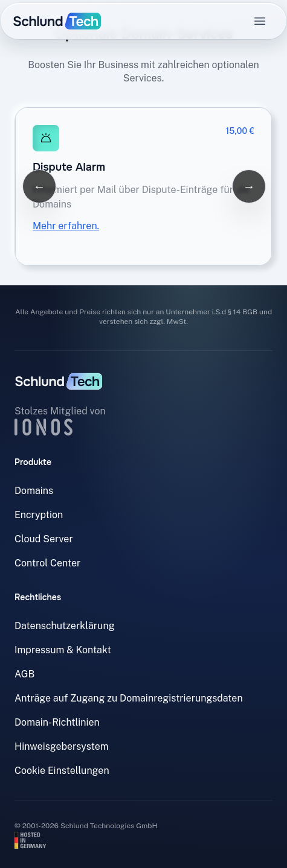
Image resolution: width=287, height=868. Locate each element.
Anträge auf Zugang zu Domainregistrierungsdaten (129, 698)
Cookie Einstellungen (62, 771)
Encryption (39, 515)
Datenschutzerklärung (65, 626)
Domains (34, 491)
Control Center (47, 563)
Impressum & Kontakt (63, 650)
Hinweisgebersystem (62, 746)
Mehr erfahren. (66, 226)
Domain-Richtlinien (57, 722)
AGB (24, 674)
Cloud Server (44, 539)
